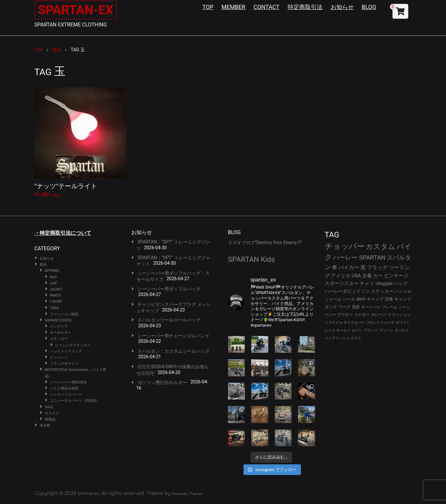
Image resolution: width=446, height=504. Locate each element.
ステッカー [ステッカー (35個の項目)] (382, 291)
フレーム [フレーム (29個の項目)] (390, 307)
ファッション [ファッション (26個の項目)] (399, 315)
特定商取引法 (305, 7)
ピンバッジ (59, 357)
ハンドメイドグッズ (66, 351)
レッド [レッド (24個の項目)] (330, 330)
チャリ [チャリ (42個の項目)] (367, 283)
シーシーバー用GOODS (68, 382)
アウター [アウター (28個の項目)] (345, 315)
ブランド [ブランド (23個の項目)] (371, 330)
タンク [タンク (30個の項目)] (331, 307)
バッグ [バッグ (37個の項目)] (401, 283)
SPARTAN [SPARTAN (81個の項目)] (372, 257)
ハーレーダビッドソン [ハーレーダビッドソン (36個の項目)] (347, 291)
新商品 (50, 419)
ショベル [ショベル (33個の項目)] (333, 299)
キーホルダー (61, 333)
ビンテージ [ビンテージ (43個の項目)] (396, 276)
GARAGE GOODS (58, 320)
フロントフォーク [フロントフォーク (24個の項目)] (380, 323)
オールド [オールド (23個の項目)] (343, 330)
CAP (54, 283)
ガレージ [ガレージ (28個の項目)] (379, 315)
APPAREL (52, 271)
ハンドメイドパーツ (66, 395)
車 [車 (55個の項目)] (335, 267)
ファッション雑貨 (64, 314)
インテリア (59, 326)
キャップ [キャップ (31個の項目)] (375, 299)
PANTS (56, 296)
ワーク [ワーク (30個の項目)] (345, 307)
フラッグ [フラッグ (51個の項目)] (377, 267)
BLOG (369, 7)
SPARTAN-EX (77, 10)
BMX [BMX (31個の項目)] (361, 299)
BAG (54, 277)
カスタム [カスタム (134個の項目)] (381, 246)
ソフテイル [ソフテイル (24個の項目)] (334, 323)
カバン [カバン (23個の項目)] (357, 330)
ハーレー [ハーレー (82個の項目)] (345, 257)
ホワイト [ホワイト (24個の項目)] (403, 323)
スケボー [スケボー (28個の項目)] (362, 315)
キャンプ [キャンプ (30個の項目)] (403, 299)
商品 (43, 265)
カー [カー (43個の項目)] (378, 276)
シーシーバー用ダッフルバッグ (169, 289)
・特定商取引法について (63, 233)
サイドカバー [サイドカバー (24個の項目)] (354, 323)
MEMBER (233, 7)
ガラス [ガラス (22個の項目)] (356, 338)
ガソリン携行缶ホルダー (162, 382)
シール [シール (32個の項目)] (349, 299)
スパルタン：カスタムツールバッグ (173, 351)
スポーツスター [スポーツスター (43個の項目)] (342, 283)
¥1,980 (80, 142)
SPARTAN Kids (252, 259)
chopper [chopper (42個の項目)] (384, 283)
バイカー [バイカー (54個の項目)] (349, 267)
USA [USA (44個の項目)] (356, 276)
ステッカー (59, 339)
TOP (208, 7)
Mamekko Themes (187, 494)
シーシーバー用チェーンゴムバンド (173, 336)
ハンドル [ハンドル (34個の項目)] (403, 291)
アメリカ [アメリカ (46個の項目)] (341, 276)
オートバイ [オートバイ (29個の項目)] (371, 307)
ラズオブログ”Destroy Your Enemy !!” (265, 242)
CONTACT (267, 7)
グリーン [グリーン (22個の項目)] (386, 330)
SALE (49, 407)
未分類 (45, 425)
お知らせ (342, 7)
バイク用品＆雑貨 (64, 388)
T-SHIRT (56, 302)
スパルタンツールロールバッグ (169, 320)
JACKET (57, 289)
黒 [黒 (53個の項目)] (363, 267)
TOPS (55, 308)
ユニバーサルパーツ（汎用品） (75, 401)
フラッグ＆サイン (64, 364)
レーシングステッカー (73, 345)
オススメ (52, 413)
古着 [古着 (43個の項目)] (367, 276)
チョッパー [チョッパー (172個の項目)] (345, 246)
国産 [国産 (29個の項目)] (356, 307)
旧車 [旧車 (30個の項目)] (389, 299)
